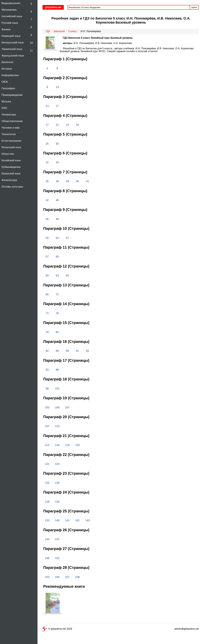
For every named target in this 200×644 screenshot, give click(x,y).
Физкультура (9, 180)
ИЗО (4, 108)
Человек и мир (11, 128)
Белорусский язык (13, 43)
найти (194, 7)
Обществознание (12, 121)
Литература (9, 115)
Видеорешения (11, 3)
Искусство (8, 154)
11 (31, 51)
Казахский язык (11, 174)
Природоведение (12, 95)
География (8, 88)
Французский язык (13, 56)
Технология (9, 134)
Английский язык (12, 16)
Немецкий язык (11, 36)
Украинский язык (12, 49)
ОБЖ (5, 82)
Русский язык (10, 23)
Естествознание (11, 141)
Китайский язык (11, 160)
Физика (6, 29)
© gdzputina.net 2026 (57, 629)
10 (31, 43)
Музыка (6, 101)
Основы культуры (12, 187)
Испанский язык (11, 147)
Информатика (10, 75)
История (7, 69)
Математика (9, 10)
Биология (7, 62)
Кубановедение (11, 167)
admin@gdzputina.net (187, 629)
